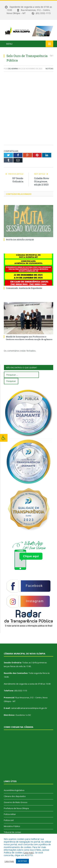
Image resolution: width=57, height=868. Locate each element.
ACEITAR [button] (22, 861)
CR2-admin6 (13, 69)
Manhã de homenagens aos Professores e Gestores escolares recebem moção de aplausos (29, 338)
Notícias (49, 69)
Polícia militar (10, 814)
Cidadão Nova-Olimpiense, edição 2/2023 (42, 181)
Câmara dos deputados (15, 796)
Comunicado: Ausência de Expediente (24, 288)
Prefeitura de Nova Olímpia (16, 808)
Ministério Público (12, 826)
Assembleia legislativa (14, 790)
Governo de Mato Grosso (16, 802)
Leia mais (29, 852)
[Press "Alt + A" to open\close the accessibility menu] (4, 438)
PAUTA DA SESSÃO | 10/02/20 (20, 240)
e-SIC (29, 715)
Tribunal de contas (12, 832)
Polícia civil (9, 820)
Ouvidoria (20, 715)
